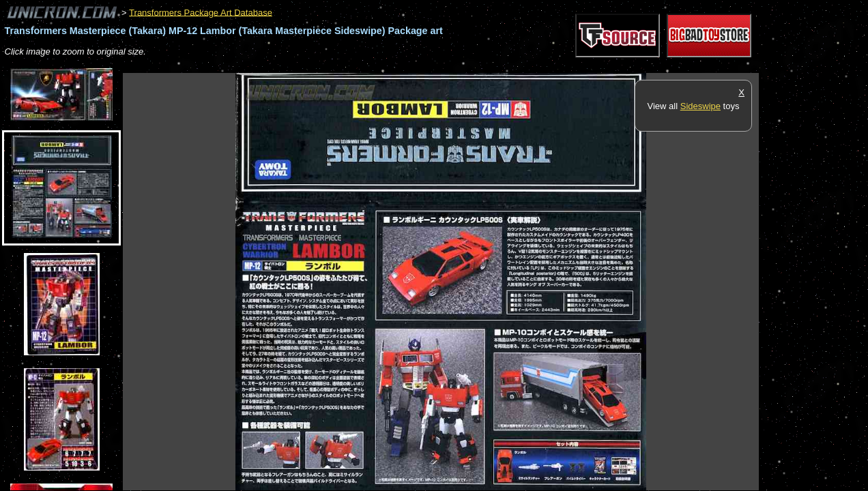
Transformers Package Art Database (201, 12)
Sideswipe (700, 106)
